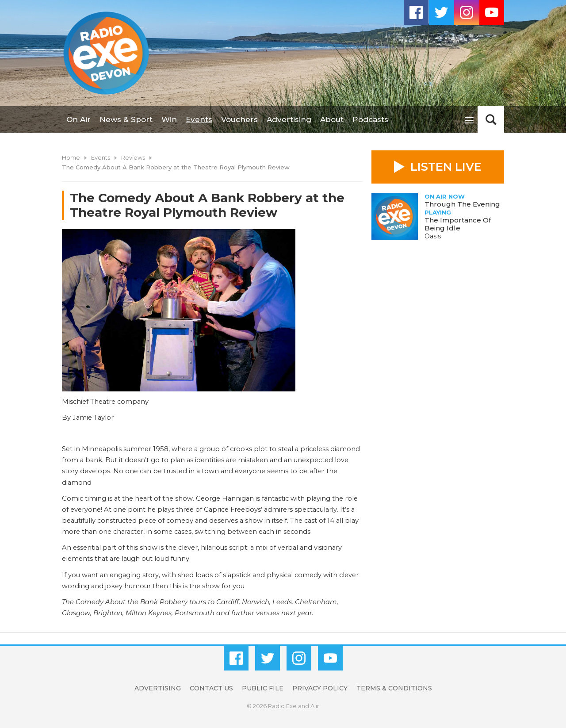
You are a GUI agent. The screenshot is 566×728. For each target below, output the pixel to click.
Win (169, 119)
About (332, 119)
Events (199, 119)
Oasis (433, 236)
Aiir (315, 706)
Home (71, 157)
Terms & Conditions (394, 688)
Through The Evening (462, 204)
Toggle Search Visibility (491, 119)
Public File (263, 688)
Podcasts (370, 119)
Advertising (289, 119)
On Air (78, 119)
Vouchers (239, 119)
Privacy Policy (320, 688)
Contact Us (211, 688)
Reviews (133, 157)
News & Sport (126, 119)
